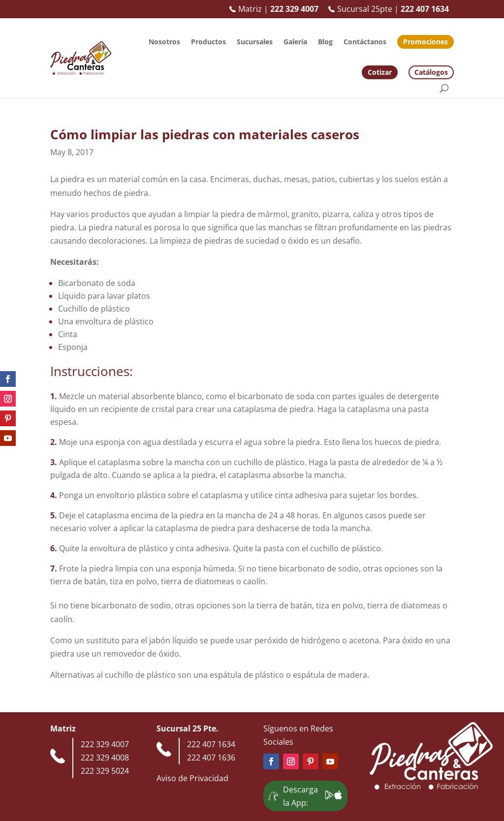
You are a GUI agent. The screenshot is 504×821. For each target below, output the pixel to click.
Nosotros (164, 42)
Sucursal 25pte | (389, 9)
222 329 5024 (105, 771)
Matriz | (274, 9)
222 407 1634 (211, 744)
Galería (295, 42)
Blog (325, 42)
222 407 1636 (211, 758)
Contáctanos (365, 42)
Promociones (425, 42)
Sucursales (255, 42)
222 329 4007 (105, 744)
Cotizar (380, 72)
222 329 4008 (105, 758)
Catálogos (431, 72)
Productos (208, 42)
